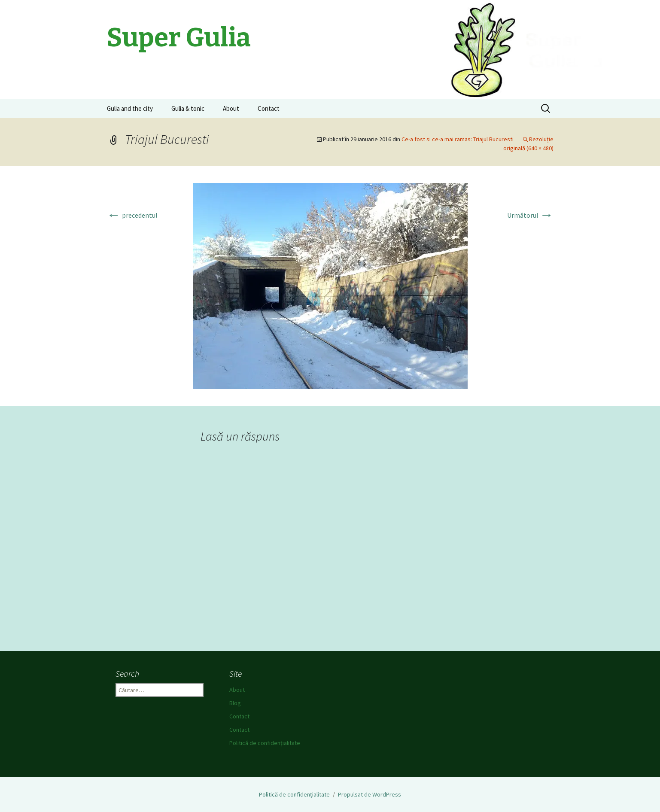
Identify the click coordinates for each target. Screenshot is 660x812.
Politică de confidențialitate (265, 743)
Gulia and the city (130, 108)
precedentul (132, 215)
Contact (269, 108)
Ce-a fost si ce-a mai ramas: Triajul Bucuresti (458, 139)
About (231, 108)
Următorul (530, 215)
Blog (235, 703)
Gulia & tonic (188, 108)
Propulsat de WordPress (370, 794)
